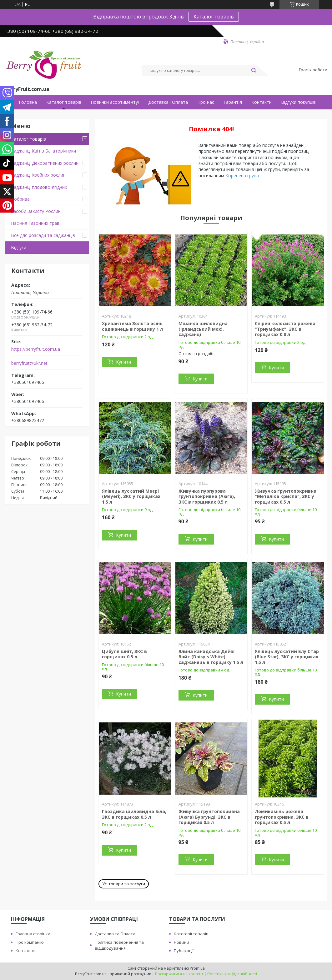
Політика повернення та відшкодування (119, 945)
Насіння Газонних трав (35, 223)
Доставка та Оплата (115, 934)
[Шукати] (254, 71)
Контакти (262, 102)
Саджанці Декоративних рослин (45, 163)
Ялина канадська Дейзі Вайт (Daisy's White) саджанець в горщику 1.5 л (211, 657)
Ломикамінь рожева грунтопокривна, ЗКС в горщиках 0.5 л (282, 817)
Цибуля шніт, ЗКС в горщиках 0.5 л (124, 654)
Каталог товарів (214, 17)
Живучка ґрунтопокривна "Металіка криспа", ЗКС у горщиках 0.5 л (286, 496)
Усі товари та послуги (124, 884)
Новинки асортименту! (115, 102)
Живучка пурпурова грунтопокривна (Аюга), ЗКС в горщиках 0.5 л (207, 496)
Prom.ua (197, 968)
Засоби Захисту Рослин (36, 211)
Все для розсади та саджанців (43, 235)
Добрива (20, 199)
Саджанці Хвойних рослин (38, 175)
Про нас (206, 102)
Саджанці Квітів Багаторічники (43, 151)
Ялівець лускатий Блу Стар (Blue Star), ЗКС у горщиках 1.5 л (287, 657)
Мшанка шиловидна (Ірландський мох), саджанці (203, 329)
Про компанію (30, 942)
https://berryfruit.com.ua (36, 349)
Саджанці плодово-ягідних (39, 187)
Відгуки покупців (298, 102)
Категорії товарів (191, 934)
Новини (181, 942)
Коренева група (242, 176)
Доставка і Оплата (168, 102)
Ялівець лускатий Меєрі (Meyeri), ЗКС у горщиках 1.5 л (131, 496)
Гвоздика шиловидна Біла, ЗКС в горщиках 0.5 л (134, 814)
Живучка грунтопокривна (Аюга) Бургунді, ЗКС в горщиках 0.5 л (209, 817)
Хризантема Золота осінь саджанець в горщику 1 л (132, 326)
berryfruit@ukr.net (29, 363)
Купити (123, 362)
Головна (28, 102)
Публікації (184, 951)
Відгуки (19, 247)
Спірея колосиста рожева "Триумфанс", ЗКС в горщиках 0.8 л (285, 329)
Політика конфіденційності (232, 974)
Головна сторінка (33, 934)
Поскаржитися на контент (179, 974)
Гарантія (233, 102)
